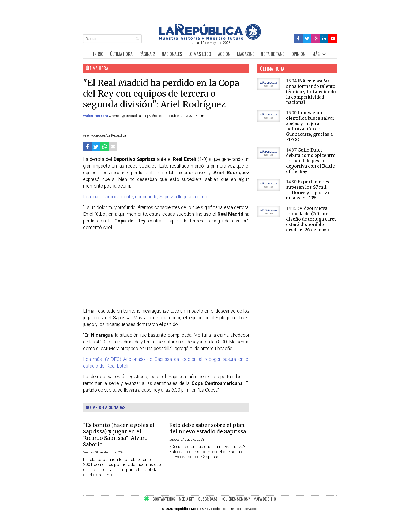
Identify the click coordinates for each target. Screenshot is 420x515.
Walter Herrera (96, 116)
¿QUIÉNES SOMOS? (236, 499)
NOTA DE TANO (273, 54)
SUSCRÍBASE (208, 499)
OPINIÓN (298, 54)
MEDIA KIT (187, 499)
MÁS (316, 54)
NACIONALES (172, 54)
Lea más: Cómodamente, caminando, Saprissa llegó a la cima (145, 197)
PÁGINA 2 (147, 54)
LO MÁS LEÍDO (200, 54)
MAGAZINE (245, 54)
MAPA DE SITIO (265, 499)
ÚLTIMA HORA (121, 54)
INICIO (98, 54)
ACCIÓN (224, 54)
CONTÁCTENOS (164, 499)
